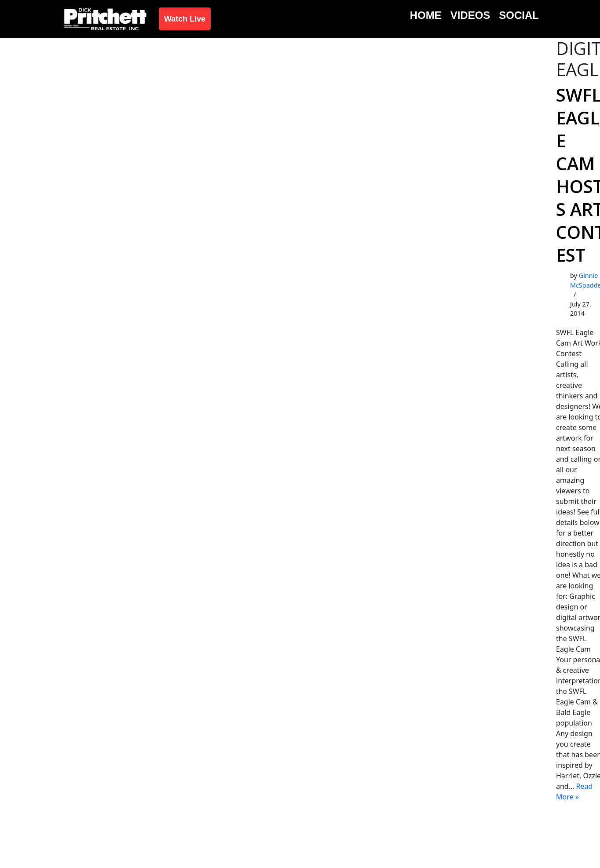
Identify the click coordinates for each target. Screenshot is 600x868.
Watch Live (185, 19)
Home (426, 15)
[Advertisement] (300, 104)
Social (519, 15)
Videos (470, 15)
